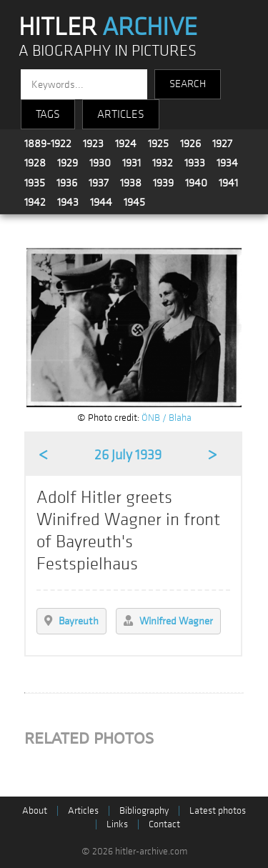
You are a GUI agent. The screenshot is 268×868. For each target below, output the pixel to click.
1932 (163, 163)
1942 (35, 202)
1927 (222, 144)
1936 (67, 183)
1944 (101, 202)
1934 (227, 163)
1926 (190, 144)
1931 (131, 163)
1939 (163, 183)
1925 (158, 144)
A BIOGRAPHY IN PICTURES (108, 51)
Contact (164, 824)
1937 (99, 183)
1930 (100, 163)
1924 (126, 144)
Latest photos (218, 810)
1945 (134, 202)
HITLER (108, 27)
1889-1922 (48, 144)
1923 (93, 144)
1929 (68, 163)
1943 (68, 202)
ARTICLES (121, 114)
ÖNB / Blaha (167, 418)
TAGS (48, 114)
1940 (196, 183)
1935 (35, 183)
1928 (35, 163)
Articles (83, 810)
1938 (131, 183)
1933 (195, 163)
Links (117, 824)
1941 (228, 183)
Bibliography (144, 810)
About (35, 810)
